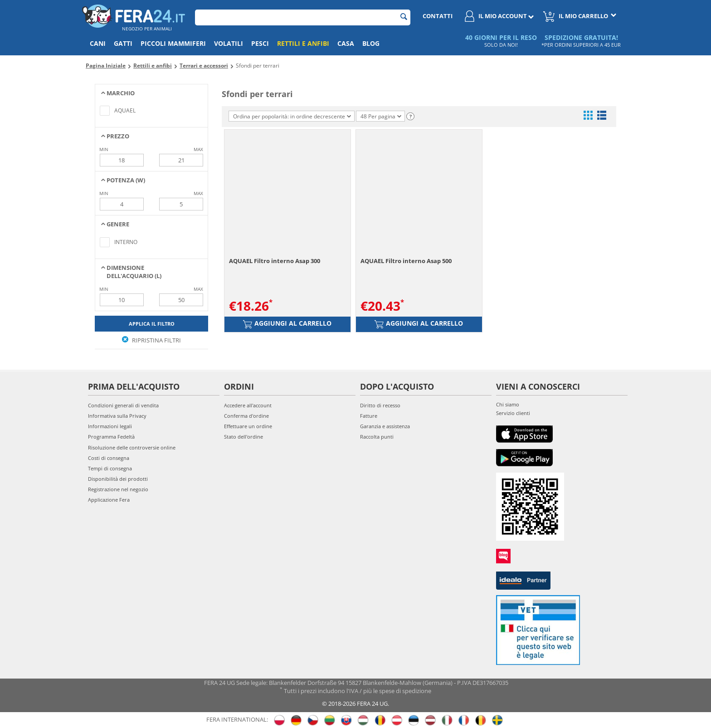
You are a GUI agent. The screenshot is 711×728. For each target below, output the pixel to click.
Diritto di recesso (380, 405)
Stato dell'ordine (243, 437)
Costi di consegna (109, 458)
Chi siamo (508, 404)
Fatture (369, 416)
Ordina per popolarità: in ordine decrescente (292, 116)
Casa (346, 43)
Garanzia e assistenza (385, 426)
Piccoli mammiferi (173, 43)
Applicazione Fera (109, 500)
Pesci (260, 43)
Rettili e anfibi (303, 43)
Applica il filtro (152, 324)
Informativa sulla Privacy (117, 416)
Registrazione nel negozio (118, 489)
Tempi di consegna (110, 468)
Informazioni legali (110, 426)
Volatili (229, 43)
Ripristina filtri (151, 340)
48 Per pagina (381, 116)
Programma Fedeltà (111, 437)
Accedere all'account (248, 405)
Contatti (438, 16)
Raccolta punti (377, 437)
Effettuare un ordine (248, 426)
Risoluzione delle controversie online (132, 447)
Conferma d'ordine (246, 416)
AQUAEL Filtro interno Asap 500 (406, 261)
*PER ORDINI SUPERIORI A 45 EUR (581, 45)
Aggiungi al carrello (287, 324)
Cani (98, 43)
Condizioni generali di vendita (123, 405)
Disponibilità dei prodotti (118, 479)
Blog (371, 43)
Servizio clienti (513, 413)
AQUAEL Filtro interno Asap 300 (275, 261)
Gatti (123, 43)
